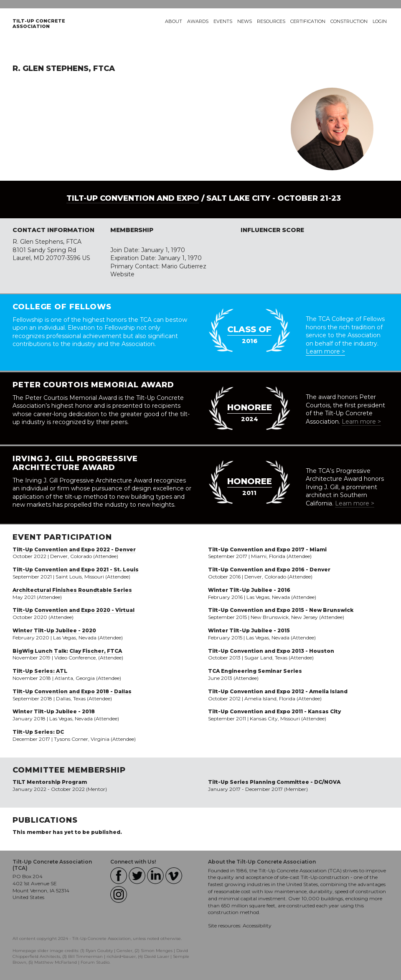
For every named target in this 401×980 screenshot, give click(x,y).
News (245, 21)
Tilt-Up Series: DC (38, 732)
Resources (271, 21)
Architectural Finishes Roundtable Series (72, 590)
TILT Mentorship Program (50, 782)
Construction (349, 21)
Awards (198, 21)
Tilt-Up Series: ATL (40, 671)
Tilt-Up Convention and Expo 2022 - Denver (74, 549)
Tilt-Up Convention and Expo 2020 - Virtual (74, 610)
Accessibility (257, 926)
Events (223, 21)
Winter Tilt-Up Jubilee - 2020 (54, 630)
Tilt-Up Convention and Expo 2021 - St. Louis (76, 570)
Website (122, 274)
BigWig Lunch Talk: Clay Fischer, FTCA (67, 651)
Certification (308, 21)
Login (380, 21)
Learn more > (325, 351)
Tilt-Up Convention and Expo (133, 198)
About (174, 21)
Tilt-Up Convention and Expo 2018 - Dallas (72, 691)
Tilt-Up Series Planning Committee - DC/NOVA (274, 782)
